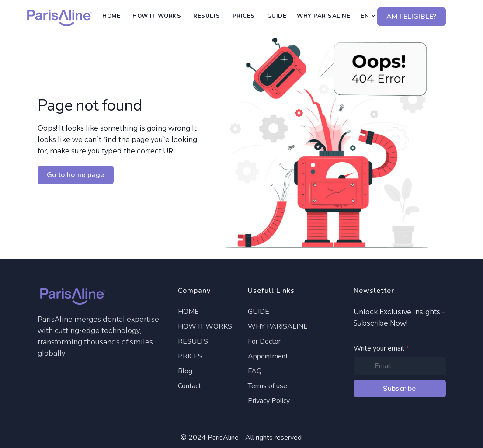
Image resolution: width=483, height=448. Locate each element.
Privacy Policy (269, 401)
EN (365, 16)
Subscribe (400, 389)
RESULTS (207, 16)
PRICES (244, 16)
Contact (189, 386)
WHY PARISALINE (323, 16)
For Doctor (264, 341)
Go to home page (76, 175)
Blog (185, 371)
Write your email (381, 348)
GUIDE (277, 16)
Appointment (268, 356)
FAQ (255, 371)
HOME (111, 16)
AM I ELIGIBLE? (412, 17)
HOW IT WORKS (157, 16)
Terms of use (268, 386)
